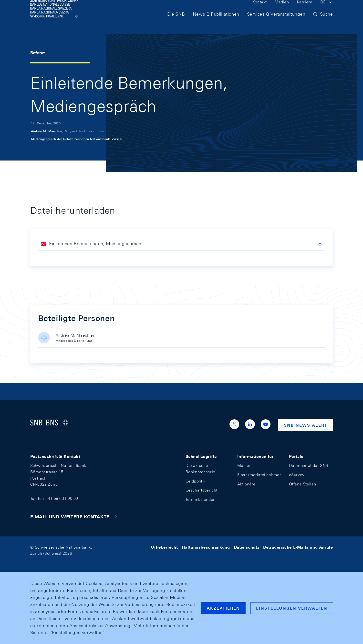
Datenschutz (247, 547)
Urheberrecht (164, 547)
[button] (327, 12)
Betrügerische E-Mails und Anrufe (298, 547)
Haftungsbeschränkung (206, 547)
